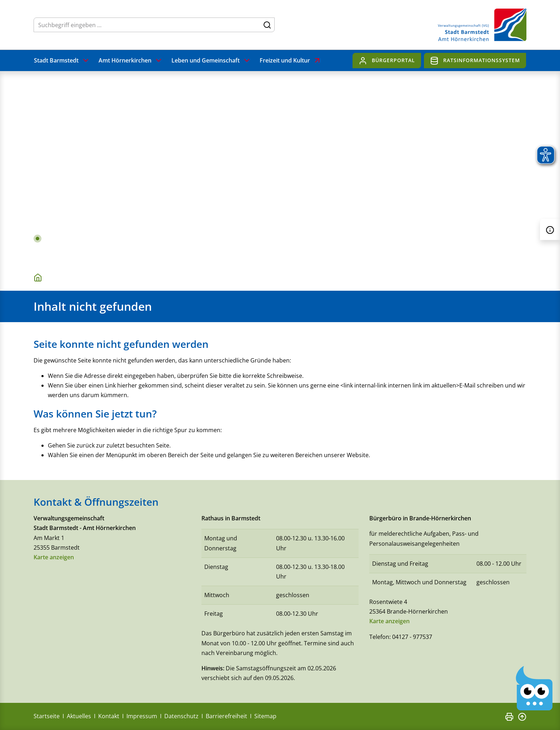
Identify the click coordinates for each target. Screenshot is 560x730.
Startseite (47, 716)
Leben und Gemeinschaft (211, 61)
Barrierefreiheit (226, 716)
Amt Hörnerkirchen (131, 61)
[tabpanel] (280, 167)
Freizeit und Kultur (291, 61)
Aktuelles (79, 716)
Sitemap (265, 716)
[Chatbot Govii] (534, 688)
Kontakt (109, 716)
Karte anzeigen (54, 557)
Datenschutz (181, 716)
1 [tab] (37, 239)
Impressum (142, 716)
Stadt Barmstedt (62, 61)
